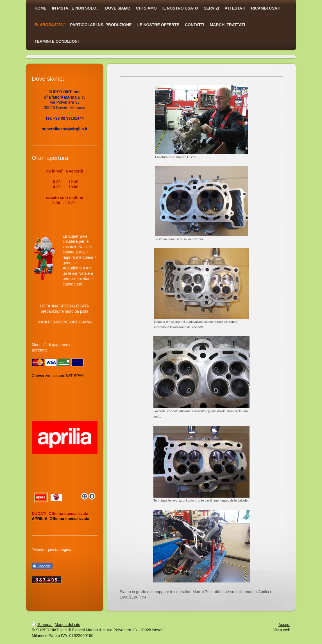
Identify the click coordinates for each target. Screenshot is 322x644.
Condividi (42, 566)
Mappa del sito (68, 625)
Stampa (42, 625)
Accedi (284, 625)
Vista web (282, 630)
